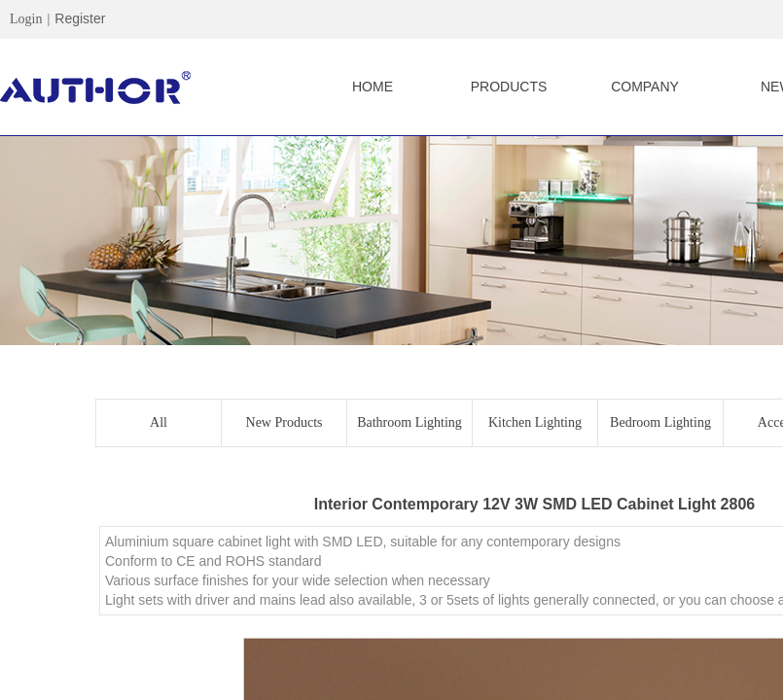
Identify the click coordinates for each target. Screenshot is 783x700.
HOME (373, 87)
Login (26, 19)
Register (80, 18)
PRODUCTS (509, 87)
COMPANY (645, 87)
